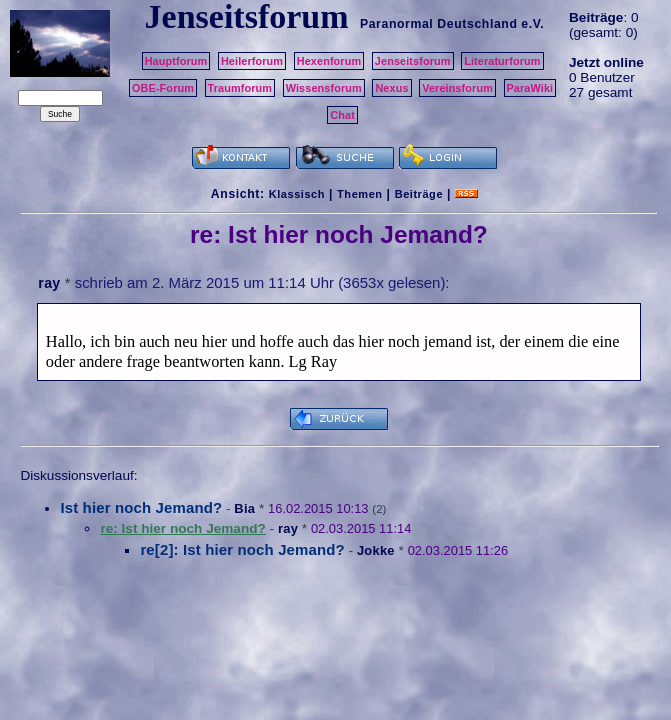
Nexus (391, 88)
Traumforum (240, 88)
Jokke (376, 550)
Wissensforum (324, 88)
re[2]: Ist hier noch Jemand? (242, 549)
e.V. (532, 24)
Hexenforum (329, 61)
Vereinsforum (457, 88)
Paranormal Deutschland (439, 24)
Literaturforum (502, 61)
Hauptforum (176, 61)
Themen (359, 194)
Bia (244, 508)
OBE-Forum (163, 88)
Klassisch (297, 194)
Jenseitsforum (413, 61)
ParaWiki (530, 88)
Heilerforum (252, 61)
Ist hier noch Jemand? (141, 507)
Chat (342, 115)
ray (49, 283)
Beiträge (419, 194)
